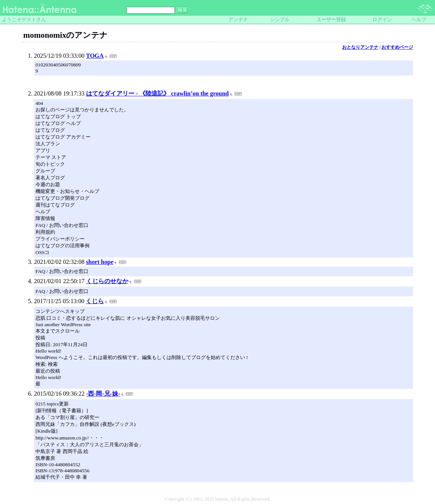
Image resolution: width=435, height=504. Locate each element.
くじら (95, 301)
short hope (100, 262)
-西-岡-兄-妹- (103, 394)
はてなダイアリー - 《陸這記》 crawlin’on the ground (157, 93)
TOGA (95, 56)
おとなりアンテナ (360, 47)
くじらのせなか (107, 281)
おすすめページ (397, 47)
